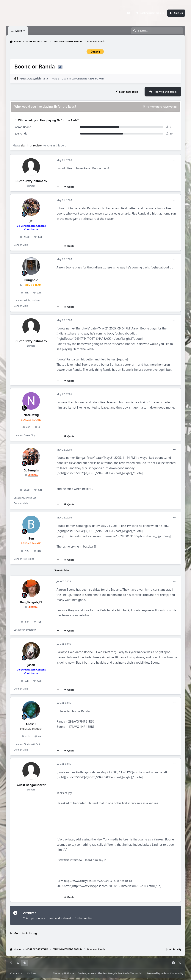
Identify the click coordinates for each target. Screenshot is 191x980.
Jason (31, 665)
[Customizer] (128, 13)
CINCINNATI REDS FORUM (88, 78)
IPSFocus (69, 973)
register (38, 145)
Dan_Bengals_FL (31, 602)
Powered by (165, 973)
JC (31, 221)
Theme (56, 973)
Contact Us (16, 973)
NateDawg (31, 415)
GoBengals (31, 470)
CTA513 (31, 724)
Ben (31, 539)
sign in (25, 145)
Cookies (31, 973)
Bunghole (31, 280)
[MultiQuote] (58, 187)
